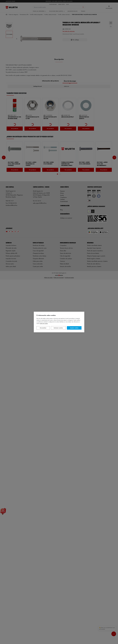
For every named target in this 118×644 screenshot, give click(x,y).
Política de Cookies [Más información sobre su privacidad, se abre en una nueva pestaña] (44, 323)
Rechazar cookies (58, 328)
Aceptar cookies (74, 328)
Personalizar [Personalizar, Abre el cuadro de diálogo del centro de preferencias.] (43, 328)
